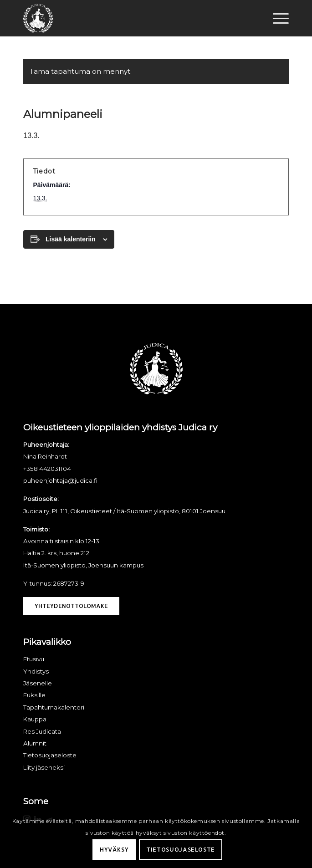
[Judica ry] (129, 18)
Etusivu (34, 659)
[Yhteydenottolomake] (71, 606)
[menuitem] (276, 18)
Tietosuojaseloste (181, 849)
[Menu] (276, 18)
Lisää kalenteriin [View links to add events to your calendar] (71, 239)
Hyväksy (114, 849)
